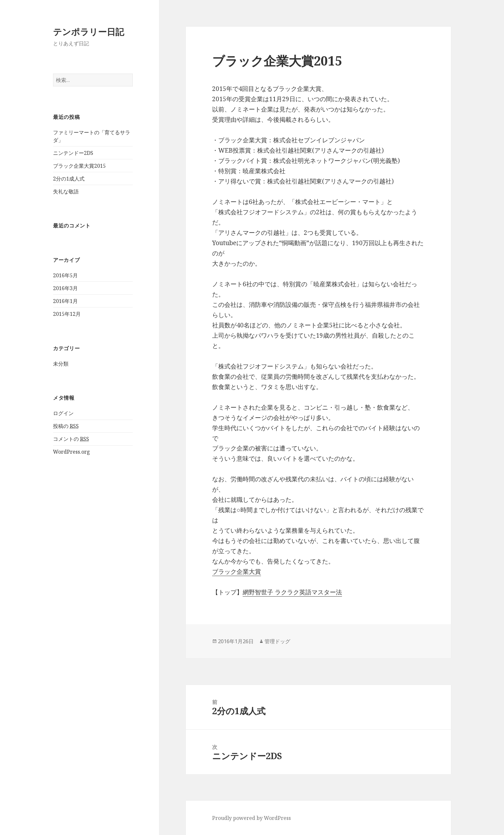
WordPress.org (72, 452)
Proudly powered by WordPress (252, 818)
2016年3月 (65, 288)
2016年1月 (65, 301)
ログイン (63, 413)
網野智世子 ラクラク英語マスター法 (292, 592)
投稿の (66, 426)
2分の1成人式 (69, 179)
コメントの (71, 439)
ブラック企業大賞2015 (79, 166)
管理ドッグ (277, 641)
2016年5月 (65, 275)
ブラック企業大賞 (237, 572)
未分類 (61, 364)
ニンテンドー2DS (73, 153)
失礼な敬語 (66, 191)
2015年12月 (67, 314)
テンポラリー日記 (89, 32)
